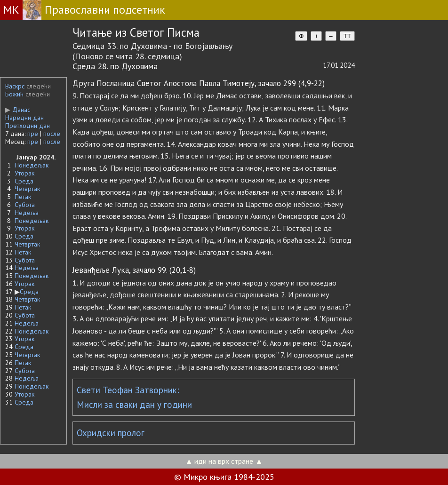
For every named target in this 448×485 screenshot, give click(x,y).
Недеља (27, 213)
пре (33, 134)
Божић (14, 94)
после (52, 134)
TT (347, 36)
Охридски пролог (111, 433)
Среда (24, 181)
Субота (25, 205)
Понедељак (32, 165)
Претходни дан (28, 126)
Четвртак (27, 189)
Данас (18, 110)
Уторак (24, 173)
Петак (23, 197)
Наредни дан (24, 118)
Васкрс (15, 86)
